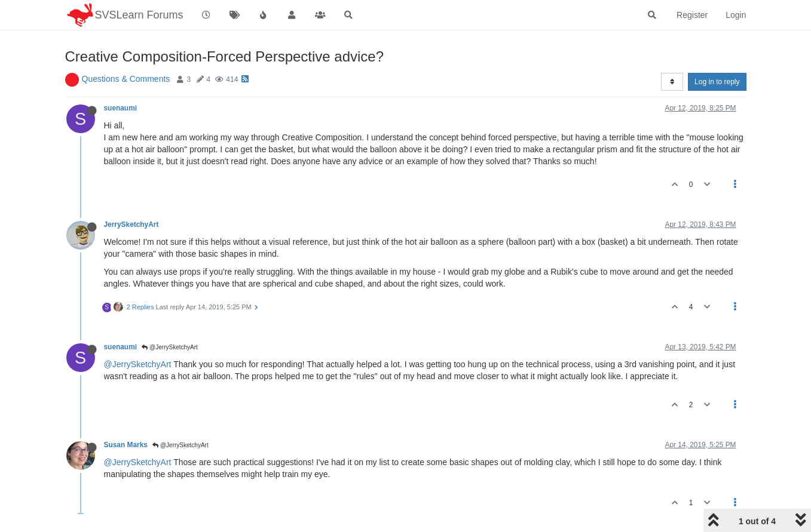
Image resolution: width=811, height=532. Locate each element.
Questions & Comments (126, 79)
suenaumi (121, 108)
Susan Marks (126, 445)
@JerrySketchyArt (170, 347)
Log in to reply (717, 82)
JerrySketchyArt (131, 225)
